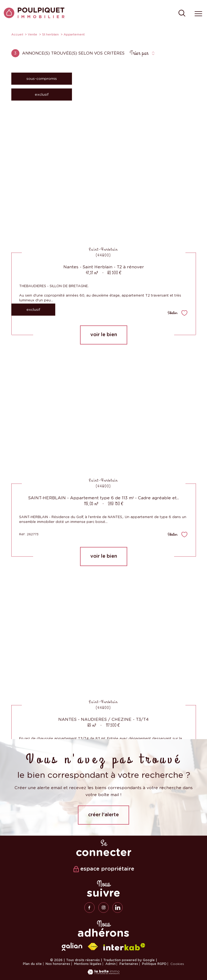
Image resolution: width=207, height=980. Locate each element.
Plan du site (32, 964)
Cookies (177, 964)
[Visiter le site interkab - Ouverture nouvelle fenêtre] (124, 947)
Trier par (139, 53)
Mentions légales (88, 964)
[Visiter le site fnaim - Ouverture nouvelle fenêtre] (93, 947)
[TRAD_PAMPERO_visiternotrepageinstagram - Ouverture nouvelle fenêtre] (103, 907)
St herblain (50, 34)
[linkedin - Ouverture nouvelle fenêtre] (118, 907)
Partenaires (129, 964)
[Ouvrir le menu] (198, 14)
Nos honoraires (58, 964)
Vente (32, 34)
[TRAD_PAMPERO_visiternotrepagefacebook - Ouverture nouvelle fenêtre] (89, 907)
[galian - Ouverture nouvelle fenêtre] (72, 947)
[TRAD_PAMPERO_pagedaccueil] (34, 17)
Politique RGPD (154, 964)
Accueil (17, 34)
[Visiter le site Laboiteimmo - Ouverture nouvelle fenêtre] (103, 973)
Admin (111, 964)
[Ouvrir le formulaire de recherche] (182, 14)
